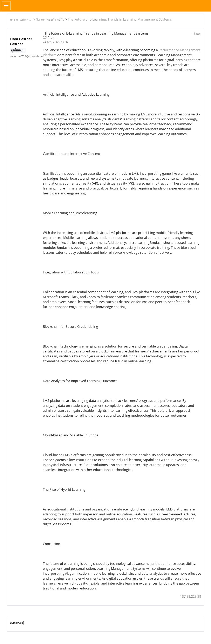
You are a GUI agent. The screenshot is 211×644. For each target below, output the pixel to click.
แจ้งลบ (196, 34)
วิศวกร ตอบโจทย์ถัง (50, 19)
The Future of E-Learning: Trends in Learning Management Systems (120, 19)
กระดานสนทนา (21, 19)
